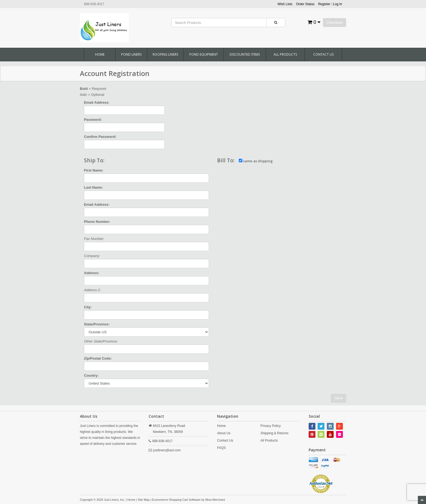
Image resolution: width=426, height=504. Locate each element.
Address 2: (92, 290)
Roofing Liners (165, 54)
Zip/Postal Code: (98, 358)
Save (339, 398)
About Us (224, 433)
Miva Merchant (215, 500)
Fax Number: (94, 239)
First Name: (94, 170)
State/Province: (97, 324)
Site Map (144, 500)
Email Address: (97, 102)
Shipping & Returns (274, 433)
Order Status (305, 4)
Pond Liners (131, 54)
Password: (93, 120)
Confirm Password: (100, 137)
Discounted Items (245, 54)
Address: (92, 273)
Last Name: (93, 187)
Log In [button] (338, 4)
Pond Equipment (204, 54)
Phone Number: (97, 222)
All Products (285, 54)
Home (100, 54)
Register (324, 4)
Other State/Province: (101, 341)
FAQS (221, 448)
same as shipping (256, 161)
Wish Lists (285, 4)
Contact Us (323, 54)
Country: (91, 375)
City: (88, 307)
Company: (92, 256)
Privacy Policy (270, 426)
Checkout (335, 23)
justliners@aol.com (167, 450)
